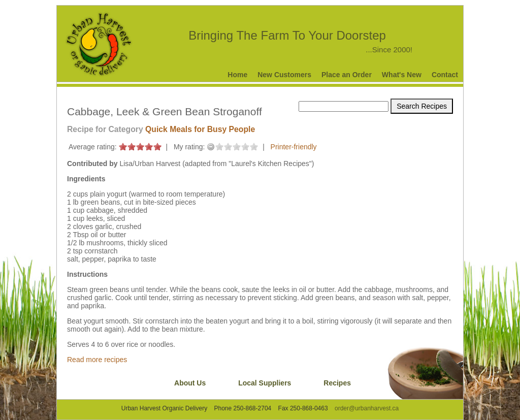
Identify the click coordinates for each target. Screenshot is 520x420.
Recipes (337, 383)
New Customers (284, 75)
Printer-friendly (294, 147)
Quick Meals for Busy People (200, 129)
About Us (190, 383)
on (123, 147)
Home (237, 75)
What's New (402, 75)
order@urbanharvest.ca (367, 408)
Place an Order (347, 75)
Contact (445, 75)
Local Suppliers (265, 383)
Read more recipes (97, 360)
